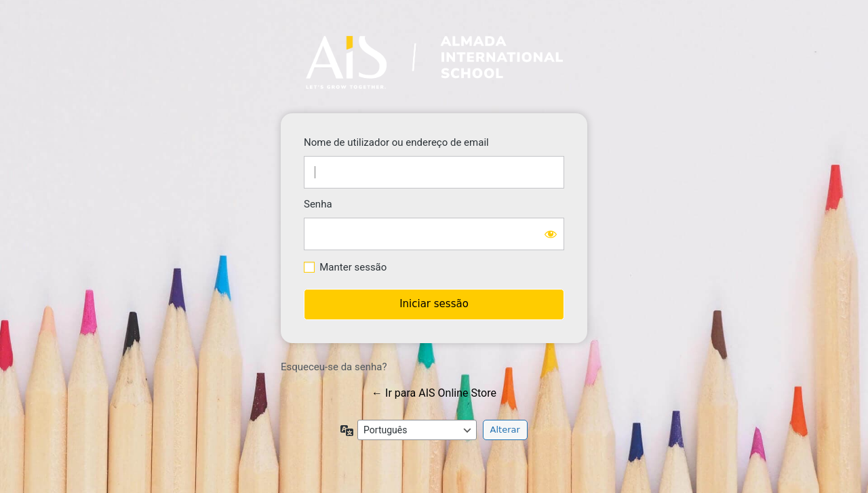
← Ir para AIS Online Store (434, 393)
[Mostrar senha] (551, 234)
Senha (318, 204)
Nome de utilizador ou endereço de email (396, 142)
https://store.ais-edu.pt (434, 62)
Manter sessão (353, 267)
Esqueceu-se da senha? (334, 367)
